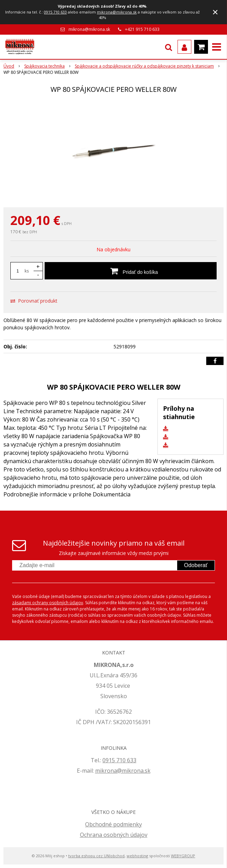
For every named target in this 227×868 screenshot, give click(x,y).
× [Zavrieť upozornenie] (215, 12)
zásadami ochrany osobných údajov (48, 603)
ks (27, 271)
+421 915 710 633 (142, 29)
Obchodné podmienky (113, 824)
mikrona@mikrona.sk (117, 12)
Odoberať (196, 565)
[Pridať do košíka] (131, 271)
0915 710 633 (55, 12)
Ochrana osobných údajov (114, 835)
